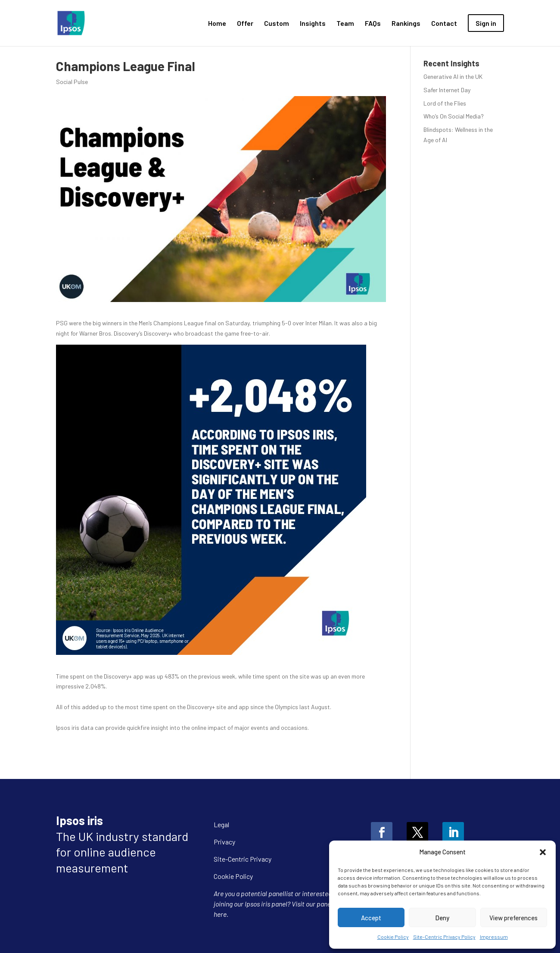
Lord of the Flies (445, 103)
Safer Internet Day (447, 90)
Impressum (494, 937)
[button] (543, 852)
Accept (371, 918)
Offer (245, 24)
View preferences (513, 918)
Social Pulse (72, 82)
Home (217, 24)
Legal (221, 824)
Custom (277, 24)
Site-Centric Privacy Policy (444, 937)
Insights (313, 24)
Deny (442, 918)
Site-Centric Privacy (243, 859)
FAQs (373, 24)
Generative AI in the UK (453, 76)
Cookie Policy (393, 937)
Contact (444, 24)
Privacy (224, 842)
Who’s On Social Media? (454, 116)
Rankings (406, 24)
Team (345, 24)
